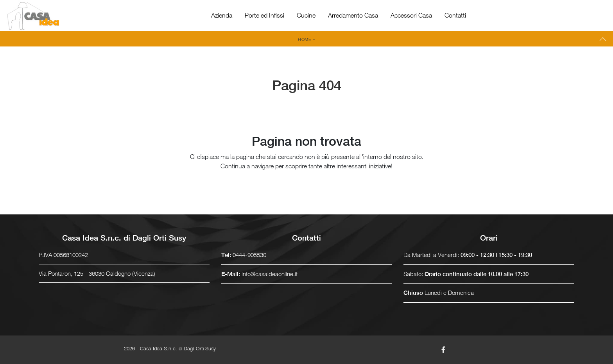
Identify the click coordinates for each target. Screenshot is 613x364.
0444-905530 (249, 255)
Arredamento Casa (353, 15)
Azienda (222, 15)
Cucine (306, 15)
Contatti (455, 15)
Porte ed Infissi (264, 15)
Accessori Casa (411, 15)
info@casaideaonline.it (270, 274)
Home (305, 39)
